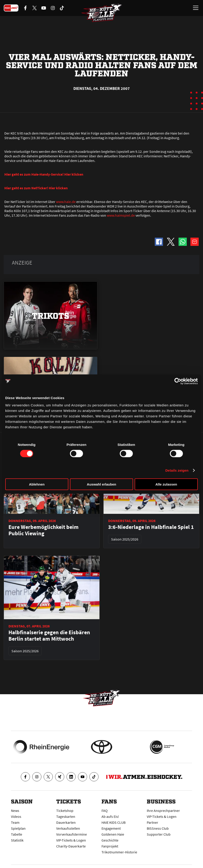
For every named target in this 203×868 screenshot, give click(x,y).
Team (15, 822)
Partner (152, 822)
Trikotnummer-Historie (119, 852)
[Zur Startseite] (101, 13)
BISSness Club (158, 828)
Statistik (17, 840)
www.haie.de (66, 202)
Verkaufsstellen (68, 828)
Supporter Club (159, 834)
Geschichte (110, 840)
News (15, 811)
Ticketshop (65, 811)
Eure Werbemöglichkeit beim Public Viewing (44, 530)
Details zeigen (177, 470)
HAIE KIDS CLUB (114, 822)
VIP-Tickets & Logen (71, 840)
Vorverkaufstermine (72, 834)
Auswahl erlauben (101, 484)
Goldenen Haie (113, 834)
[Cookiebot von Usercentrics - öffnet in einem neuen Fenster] (178, 381)
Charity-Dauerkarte (71, 846)
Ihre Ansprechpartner (163, 811)
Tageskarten (66, 816)
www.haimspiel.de (121, 215)
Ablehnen (37, 484)
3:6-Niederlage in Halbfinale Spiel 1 (151, 527)
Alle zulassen (166, 484)
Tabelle (17, 834)
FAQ (105, 811)
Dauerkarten (66, 822)
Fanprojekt (110, 846)
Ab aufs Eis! (110, 816)
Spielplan (18, 828)
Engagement (111, 828)
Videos (16, 816)
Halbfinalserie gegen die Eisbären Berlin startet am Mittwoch (49, 636)
